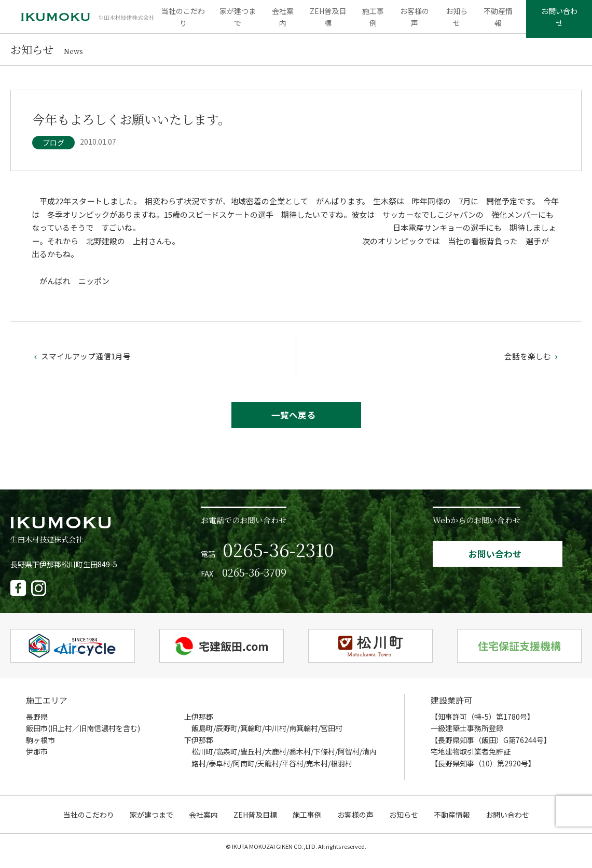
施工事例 (372, 21)
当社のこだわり (186, 21)
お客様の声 (413, 21)
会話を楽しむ (532, 364)
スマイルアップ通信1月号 (81, 364)
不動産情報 (494, 21)
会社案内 (284, 21)
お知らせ (453, 21)
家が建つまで (240, 21)
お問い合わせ (557, 21)
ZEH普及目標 (328, 21)
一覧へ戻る (293, 423)
